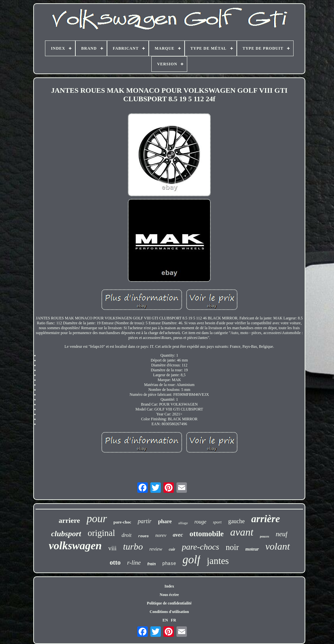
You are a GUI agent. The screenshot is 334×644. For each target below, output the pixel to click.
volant (278, 546)
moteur (252, 549)
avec (178, 535)
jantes (218, 561)
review (156, 549)
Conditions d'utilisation (169, 612)
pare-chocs (200, 547)
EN (165, 620)
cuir (172, 549)
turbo (133, 547)
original (101, 533)
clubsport (66, 534)
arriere (69, 520)
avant (242, 532)
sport (217, 522)
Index (169, 586)
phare (165, 521)
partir (144, 521)
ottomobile (207, 534)
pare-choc (122, 522)
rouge (200, 522)
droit (127, 535)
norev (161, 535)
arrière (266, 519)
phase (169, 564)
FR (174, 620)
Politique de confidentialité (169, 603)
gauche (236, 521)
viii (112, 548)
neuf (281, 534)
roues (143, 536)
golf (191, 560)
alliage (183, 523)
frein (152, 564)
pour (97, 519)
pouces (265, 536)
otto (115, 562)
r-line (134, 563)
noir (232, 547)
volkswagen (75, 546)
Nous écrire (169, 595)
